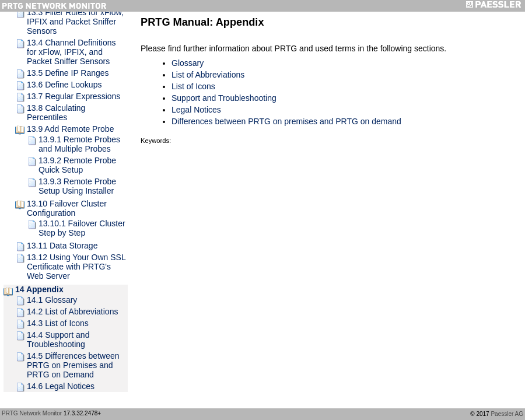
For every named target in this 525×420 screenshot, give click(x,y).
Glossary (188, 63)
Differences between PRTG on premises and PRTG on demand (286, 121)
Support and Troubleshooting (224, 98)
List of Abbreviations (208, 75)
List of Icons (193, 86)
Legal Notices (196, 110)
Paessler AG (507, 414)
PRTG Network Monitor (32, 413)
